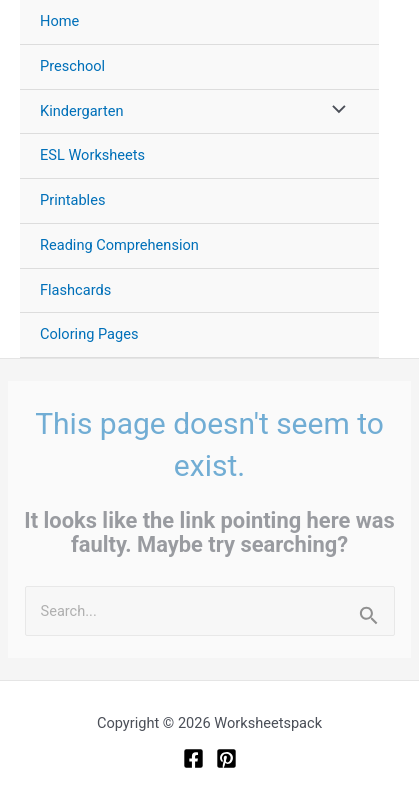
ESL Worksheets (92, 155)
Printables (72, 200)
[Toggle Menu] (334, 112)
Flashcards (75, 290)
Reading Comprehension (119, 245)
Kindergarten (81, 111)
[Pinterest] (226, 758)
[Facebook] (193, 758)
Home (59, 21)
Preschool (72, 66)
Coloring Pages (89, 334)
